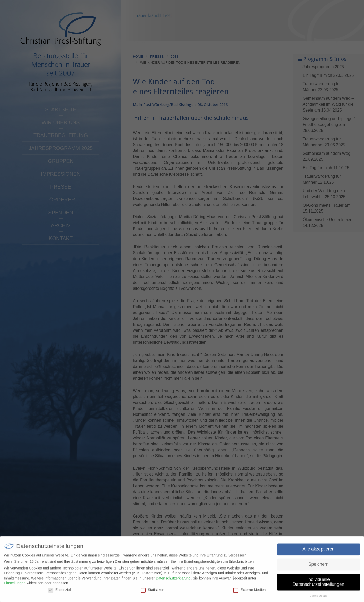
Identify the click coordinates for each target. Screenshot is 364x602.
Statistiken (153, 592)
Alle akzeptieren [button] (319, 552)
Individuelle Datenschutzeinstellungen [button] (318, 584)
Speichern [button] (319, 567)
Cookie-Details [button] (318, 598)
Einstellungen (15, 586)
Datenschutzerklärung (173, 581)
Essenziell (60, 592)
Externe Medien (249, 592)
